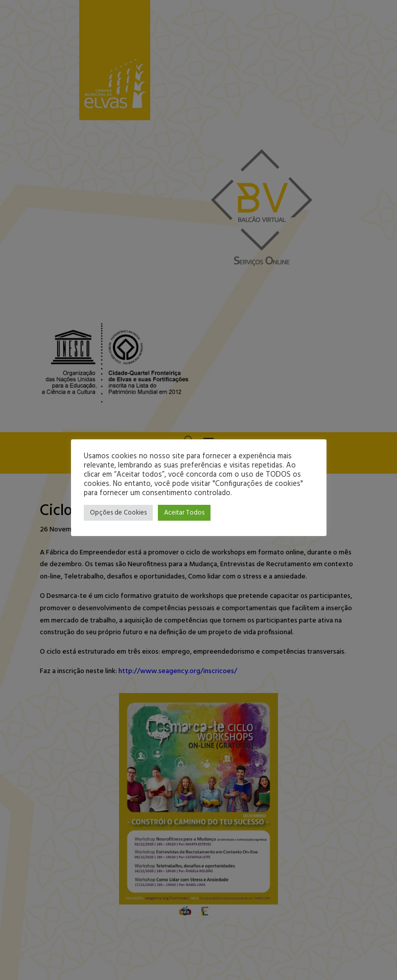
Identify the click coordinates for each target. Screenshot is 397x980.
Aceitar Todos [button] (184, 513)
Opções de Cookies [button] (118, 513)
